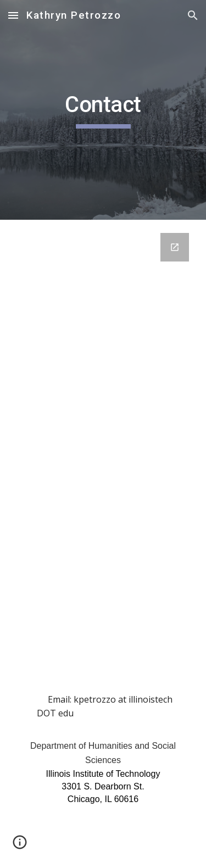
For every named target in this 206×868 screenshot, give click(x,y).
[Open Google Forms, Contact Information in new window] (175, 247)
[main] (103, 110)
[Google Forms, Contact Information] (103, 418)
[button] (13, 15)
